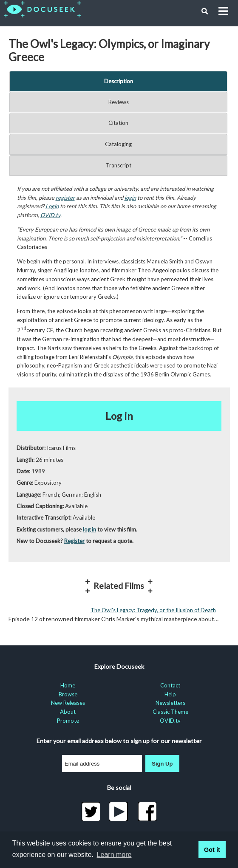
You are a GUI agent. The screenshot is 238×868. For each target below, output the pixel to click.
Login (52, 206)
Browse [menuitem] (68, 694)
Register (74, 541)
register (65, 198)
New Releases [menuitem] (68, 703)
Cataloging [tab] (118, 144)
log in (89, 529)
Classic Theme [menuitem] (170, 712)
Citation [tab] (118, 123)
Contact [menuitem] (170, 685)
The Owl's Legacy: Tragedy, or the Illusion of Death (153, 610)
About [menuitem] (68, 712)
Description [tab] (119, 81)
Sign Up (162, 764)
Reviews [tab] (119, 102)
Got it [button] (212, 850)
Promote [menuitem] (68, 721)
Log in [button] (119, 416)
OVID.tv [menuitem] (170, 721)
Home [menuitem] (68, 685)
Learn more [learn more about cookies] (114, 855)
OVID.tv (50, 215)
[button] (205, 11)
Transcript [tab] (119, 165)
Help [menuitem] (170, 694)
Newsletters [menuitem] (170, 703)
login (130, 198)
